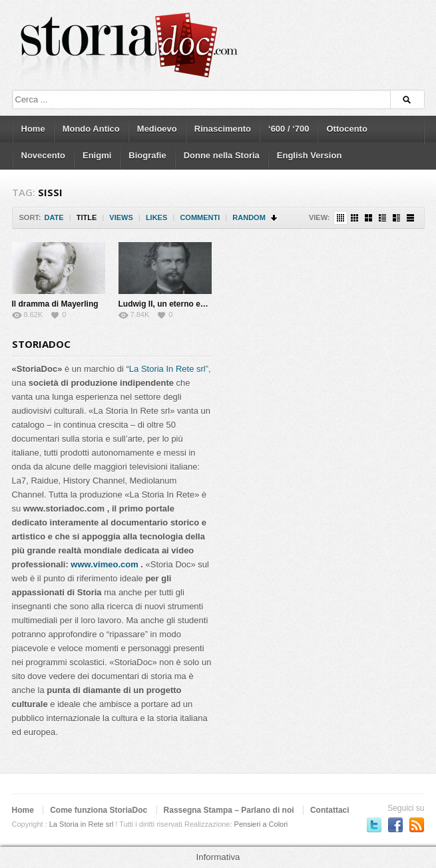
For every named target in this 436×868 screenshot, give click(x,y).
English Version (310, 155)
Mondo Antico (91, 129)
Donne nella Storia (222, 155)
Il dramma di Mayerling (55, 304)
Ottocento (346, 129)
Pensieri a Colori (261, 824)
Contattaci (330, 810)
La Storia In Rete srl (167, 369)
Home (33, 129)
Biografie (147, 155)
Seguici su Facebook (395, 825)
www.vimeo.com (104, 564)
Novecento (43, 155)
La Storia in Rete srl (82, 824)
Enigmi (97, 155)
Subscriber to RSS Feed (417, 825)
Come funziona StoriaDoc (99, 810)
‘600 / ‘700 (289, 129)
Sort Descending (275, 218)
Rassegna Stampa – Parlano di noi (229, 810)
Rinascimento (223, 129)
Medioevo (157, 129)
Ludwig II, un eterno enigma (171, 304)
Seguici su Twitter (374, 825)
